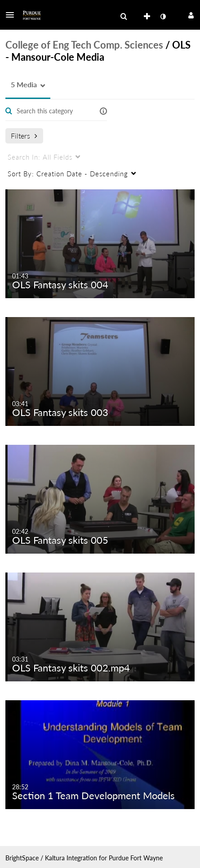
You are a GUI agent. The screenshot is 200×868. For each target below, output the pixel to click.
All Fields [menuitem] (40, 157)
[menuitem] (124, 17)
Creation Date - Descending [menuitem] (68, 174)
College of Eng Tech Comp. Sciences (84, 45)
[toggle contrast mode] (163, 17)
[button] (13, 15)
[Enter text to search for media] (52, 111)
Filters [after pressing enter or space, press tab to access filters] (24, 136)
